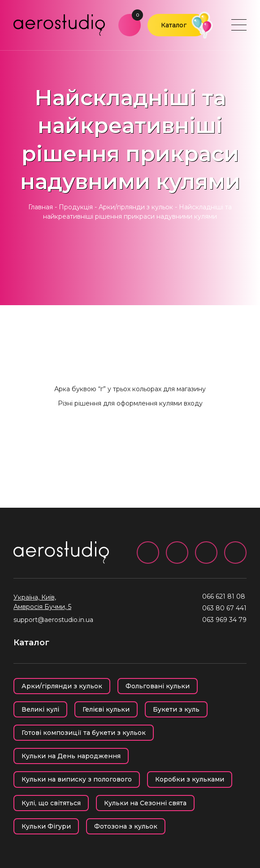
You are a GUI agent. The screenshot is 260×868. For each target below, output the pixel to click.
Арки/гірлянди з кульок (136, 207)
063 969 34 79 (224, 620)
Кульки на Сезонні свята (145, 803)
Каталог (174, 25)
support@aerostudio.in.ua (53, 620)
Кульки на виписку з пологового (77, 779)
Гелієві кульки (106, 709)
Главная (41, 207)
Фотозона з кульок (126, 826)
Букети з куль (176, 709)
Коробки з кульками (190, 779)
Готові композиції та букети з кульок (84, 733)
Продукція (76, 207)
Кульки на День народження (71, 756)
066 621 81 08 (224, 596)
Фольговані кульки (158, 686)
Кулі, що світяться (51, 803)
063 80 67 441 (224, 608)
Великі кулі (40, 709)
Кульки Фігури (46, 826)
